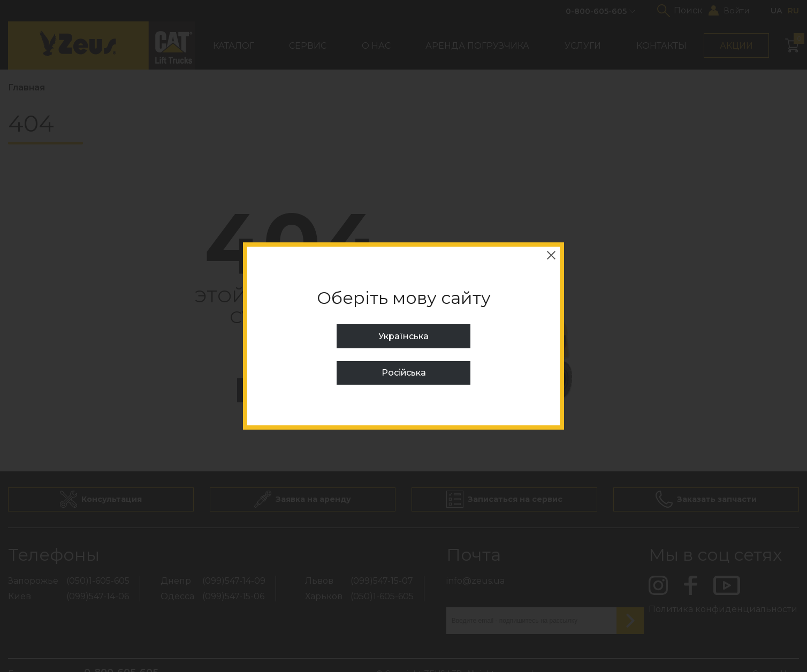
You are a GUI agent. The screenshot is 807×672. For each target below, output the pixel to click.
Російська (403, 373)
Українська (403, 336)
